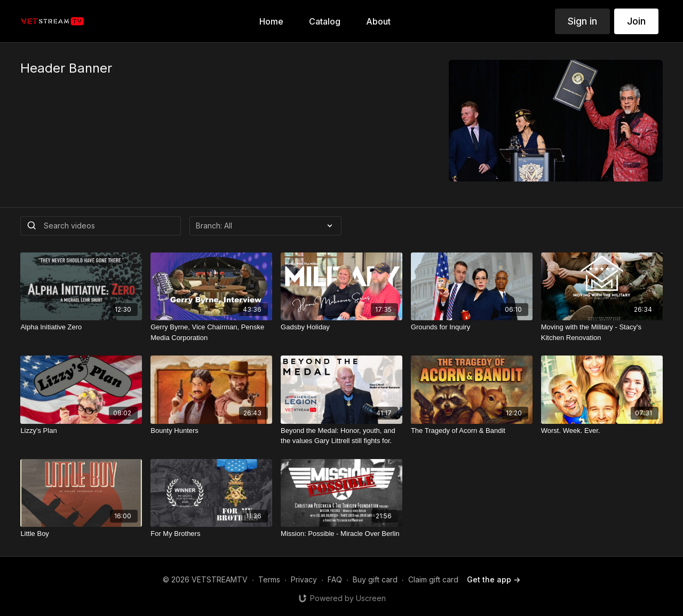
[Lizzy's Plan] (81, 431)
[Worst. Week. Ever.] (602, 431)
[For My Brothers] (211, 534)
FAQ (335, 579)
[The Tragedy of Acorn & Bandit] (472, 431)
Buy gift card (375, 579)
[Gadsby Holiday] (341, 327)
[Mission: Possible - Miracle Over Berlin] (341, 534)
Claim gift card (433, 579)
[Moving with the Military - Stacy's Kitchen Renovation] (602, 332)
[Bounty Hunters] (211, 431)
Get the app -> (494, 579)
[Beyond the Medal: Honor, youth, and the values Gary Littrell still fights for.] (341, 436)
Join (636, 21)
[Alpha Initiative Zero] (81, 327)
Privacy (304, 579)
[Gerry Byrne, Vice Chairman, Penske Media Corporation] (211, 332)
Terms (269, 579)
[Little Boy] (81, 534)
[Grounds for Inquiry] (472, 327)
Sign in (582, 21)
